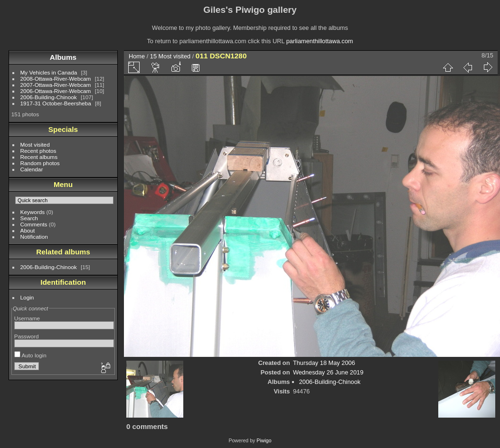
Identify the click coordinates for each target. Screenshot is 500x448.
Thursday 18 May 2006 (324, 363)
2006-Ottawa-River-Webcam (56, 91)
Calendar (32, 169)
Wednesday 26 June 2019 (328, 372)
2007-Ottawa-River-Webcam (56, 85)
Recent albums (39, 157)
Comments (34, 224)
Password (27, 336)
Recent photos (38, 151)
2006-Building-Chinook (49, 97)
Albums (63, 57)
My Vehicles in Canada (49, 72)
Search (29, 218)
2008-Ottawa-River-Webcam (56, 79)
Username (27, 318)
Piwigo (264, 440)
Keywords (33, 212)
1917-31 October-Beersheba (56, 103)
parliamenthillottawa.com (320, 41)
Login (27, 297)
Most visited (35, 145)
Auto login (30, 355)
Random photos (40, 163)
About (28, 230)
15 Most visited (170, 56)
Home (137, 56)
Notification (34, 237)
